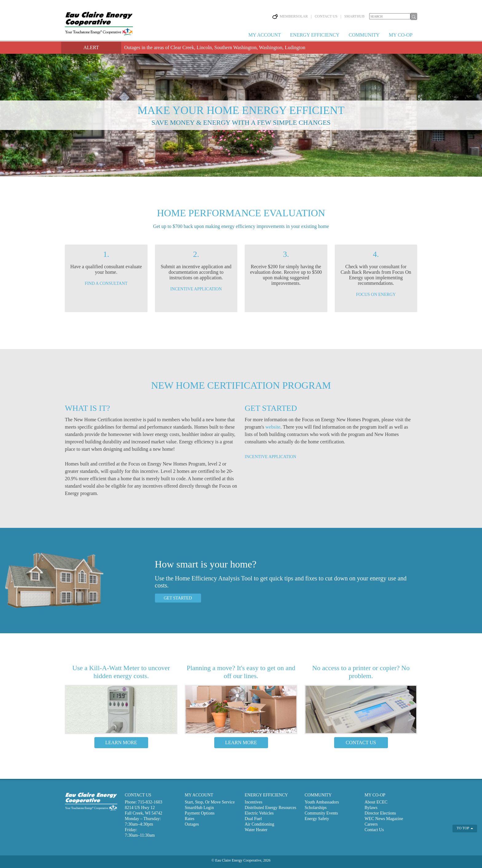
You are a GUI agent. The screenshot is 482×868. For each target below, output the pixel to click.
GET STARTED (178, 598)
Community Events (321, 813)
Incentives (254, 802)
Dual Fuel (253, 819)
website (273, 427)
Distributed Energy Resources (271, 808)
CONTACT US (326, 16)
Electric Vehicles (259, 813)
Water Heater (256, 830)
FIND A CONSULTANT (106, 283)
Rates (190, 819)
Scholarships (316, 808)
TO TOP (465, 828)
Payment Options (200, 813)
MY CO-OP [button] (401, 35)
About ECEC (376, 802)
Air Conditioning (259, 824)
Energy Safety (317, 819)
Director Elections (380, 813)
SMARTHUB (354, 16)
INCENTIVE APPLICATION (196, 289)
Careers (371, 824)
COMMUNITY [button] (364, 35)
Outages (192, 824)
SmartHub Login (199, 808)
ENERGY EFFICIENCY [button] (315, 35)
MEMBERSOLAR (290, 16)
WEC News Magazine (384, 819)
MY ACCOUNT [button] (265, 35)
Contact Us (374, 830)
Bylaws (371, 808)
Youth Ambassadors (322, 802)
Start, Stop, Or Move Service (210, 802)
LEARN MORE (121, 742)
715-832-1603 (150, 802)
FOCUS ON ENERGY (376, 295)
